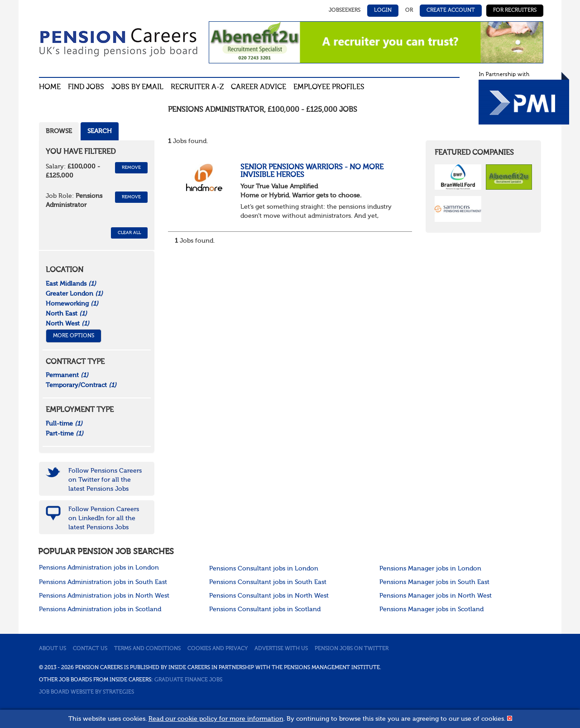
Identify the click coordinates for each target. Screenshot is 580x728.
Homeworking (72, 304)
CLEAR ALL (129, 233)
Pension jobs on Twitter (352, 649)
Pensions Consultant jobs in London (264, 569)
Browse (59, 131)
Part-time (65, 434)
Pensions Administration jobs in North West (104, 596)
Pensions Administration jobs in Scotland (100, 609)
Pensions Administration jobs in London (99, 568)
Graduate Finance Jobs (188, 680)
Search (100, 131)
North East (66, 314)
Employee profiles (329, 87)
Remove (131, 168)
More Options (74, 336)
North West (67, 324)
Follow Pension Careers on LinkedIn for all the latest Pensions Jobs (104, 518)
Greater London (74, 294)
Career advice (259, 87)
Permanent (67, 375)
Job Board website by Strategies (86, 692)
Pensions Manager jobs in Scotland (431, 609)
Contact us (90, 649)
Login (383, 10)
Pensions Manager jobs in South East (434, 582)
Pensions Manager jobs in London (430, 569)
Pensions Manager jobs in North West (436, 596)
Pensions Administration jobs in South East (103, 582)
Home (50, 87)
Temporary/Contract (81, 385)
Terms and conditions (147, 649)
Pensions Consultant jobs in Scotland (265, 609)
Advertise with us (281, 649)
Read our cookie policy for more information (216, 719)
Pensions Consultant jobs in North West (269, 596)
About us (53, 649)
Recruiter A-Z (197, 87)
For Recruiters (515, 10)
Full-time (64, 424)
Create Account (451, 10)
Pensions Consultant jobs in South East (268, 582)
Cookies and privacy (218, 649)
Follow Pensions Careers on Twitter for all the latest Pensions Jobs (105, 480)
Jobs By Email (137, 87)
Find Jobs (86, 87)
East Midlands (71, 284)
